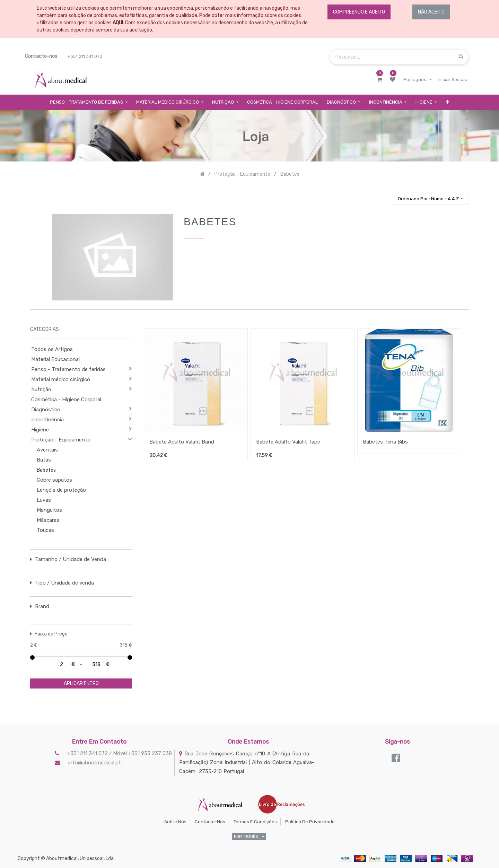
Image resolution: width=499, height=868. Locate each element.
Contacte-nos (210, 822)
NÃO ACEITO (431, 12)
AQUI (118, 23)
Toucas (45, 530)
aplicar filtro (81, 683)
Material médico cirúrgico (61, 379)
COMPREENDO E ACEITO (359, 12)
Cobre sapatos (54, 480)
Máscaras (48, 520)
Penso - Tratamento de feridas (68, 369)
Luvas (44, 500)
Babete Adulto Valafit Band (182, 442)
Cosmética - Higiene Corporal (66, 400)
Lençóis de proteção (61, 490)
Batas (44, 460)
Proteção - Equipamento (61, 440)
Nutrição (41, 389)
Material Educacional (55, 359)
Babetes (46, 470)
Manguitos (49, 510)
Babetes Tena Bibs (385, 442)
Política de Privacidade (310, 822)
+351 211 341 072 (85, 56)
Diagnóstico (46, 410)
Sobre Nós (175, 822)
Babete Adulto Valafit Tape (288, 442)
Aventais (47, 450)
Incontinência (47, 420)
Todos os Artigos (52, 349)
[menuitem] (282, 102)
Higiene (40, 430)
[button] (447, 102)
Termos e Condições (255, 822)
